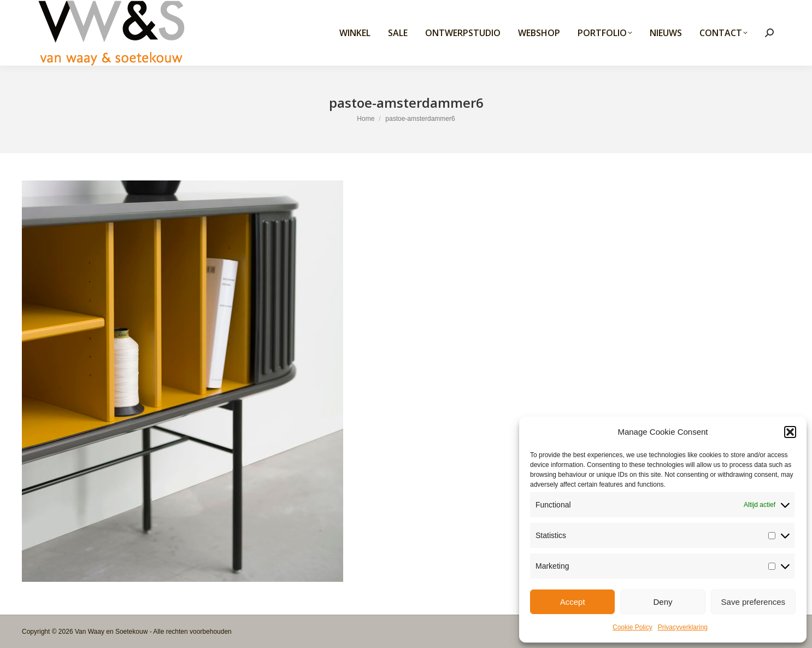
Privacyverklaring (683, 627)
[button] (790, 432)
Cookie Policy (632, 627)
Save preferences (754, 602)
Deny (663, 602)
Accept (573, 602)
